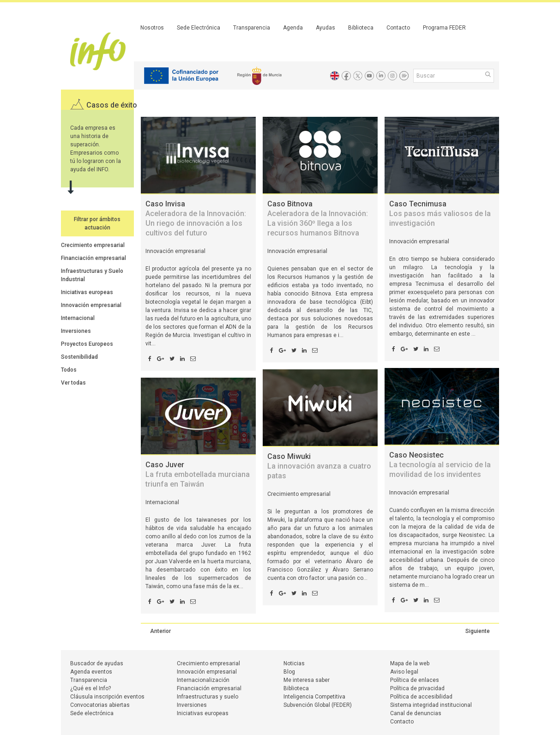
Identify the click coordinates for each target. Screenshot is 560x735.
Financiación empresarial (93, 258)
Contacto (398, 28)
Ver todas (73, 383)
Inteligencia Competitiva (314, 697)
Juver (208, 545)
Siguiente (478, 631)
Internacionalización (203, 680)
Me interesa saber (307, 680)
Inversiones (76, 331)
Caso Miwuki (319, 466)
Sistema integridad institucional (431, 705)
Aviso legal (404, 672)
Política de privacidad (417, 688)
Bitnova (321, 294)
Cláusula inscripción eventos (107, 697)
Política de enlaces (415, 680)
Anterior (160, 631)
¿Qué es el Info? (90, 688)
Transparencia (252, 28)
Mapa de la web (410, 663)
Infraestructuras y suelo (208, 697)
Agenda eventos (91, 672)
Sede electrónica (92, 713)
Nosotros (152, 28)
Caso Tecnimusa (440, 214)
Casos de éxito (112, 105)
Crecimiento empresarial (93, 245)
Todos (69, 370)
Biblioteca (361, 28)
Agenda (293, 28)
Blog (289, 672)
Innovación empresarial (91, 305)
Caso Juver (198, 474)
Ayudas (325, 28)
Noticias (294, 663)
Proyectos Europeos (87, 344)
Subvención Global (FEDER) (318, 705)
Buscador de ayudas (97, 663)
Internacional (78, 318)
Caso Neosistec (440, 465)
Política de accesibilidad (421, 697)
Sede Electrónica (199, 28)
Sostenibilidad (79, 357)
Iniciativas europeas (87, 292)
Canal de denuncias (416, 713)
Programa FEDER (444, 28)
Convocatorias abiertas (100, 705)
